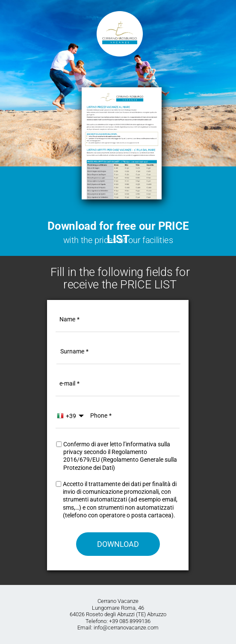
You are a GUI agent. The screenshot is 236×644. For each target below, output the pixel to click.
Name (67, 319)
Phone (99, 415)
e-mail (67, 383)
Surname (72, 351)
